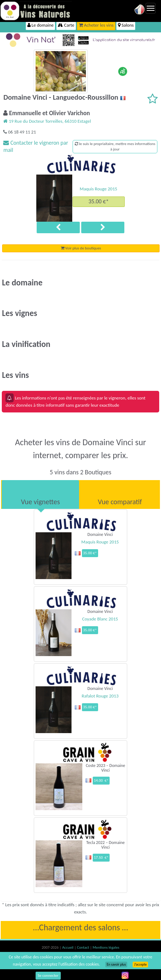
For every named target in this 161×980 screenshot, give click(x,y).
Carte (66, 25)
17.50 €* (101, 857)
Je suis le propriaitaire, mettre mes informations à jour (115, 147)
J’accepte (140, 965)
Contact (83, 947)
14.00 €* (101, 780)
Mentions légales (106, 947)
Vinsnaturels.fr (36, 11)
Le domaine (40, 25)
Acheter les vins (96, 25)
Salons (126, 25)
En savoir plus (116, 965)
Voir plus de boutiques (81, 248)
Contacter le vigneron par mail (36, 146)
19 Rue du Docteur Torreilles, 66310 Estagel (47, 121)
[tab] (40, 494)
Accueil (68, 947)
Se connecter (48, 976)
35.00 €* (98, 201)
